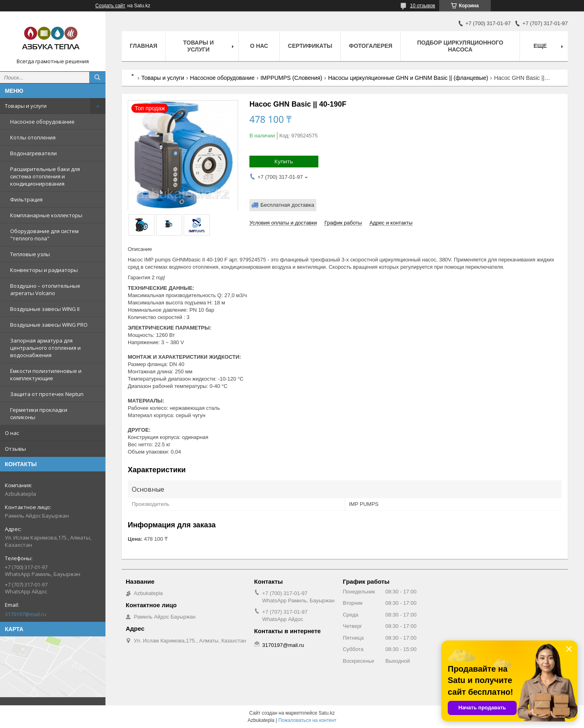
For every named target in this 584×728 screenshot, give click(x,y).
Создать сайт (110, 6)
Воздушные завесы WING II (45, 309)
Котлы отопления (33, 137)
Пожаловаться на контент (307, 720)
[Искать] (97, 77)
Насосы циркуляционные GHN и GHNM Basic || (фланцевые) (408, 78)
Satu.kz (326, 713)
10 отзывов (423, 6)
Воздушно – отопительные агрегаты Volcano (45, 289)
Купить (284, 161)
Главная (144, 46)
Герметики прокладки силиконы (39, 413)
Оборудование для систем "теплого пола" (44, 235)
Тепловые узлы (30, 254)
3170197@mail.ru (26, 614)
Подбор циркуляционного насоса (460, 46)
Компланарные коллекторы (46, 215)
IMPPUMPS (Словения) (291, 78)
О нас (12, 433)
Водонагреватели (33, 153)
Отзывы (15, 449)
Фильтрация (26, 199)
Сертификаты (310, 46)
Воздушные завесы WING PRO (49, 325)
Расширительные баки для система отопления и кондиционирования (45, 176)
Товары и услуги (26, 106)
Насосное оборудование (42, 122)
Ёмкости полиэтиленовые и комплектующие (46, 375)
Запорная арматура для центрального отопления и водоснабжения (45, 348)
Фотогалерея (370, 46)
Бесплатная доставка (287, 205)
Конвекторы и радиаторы (44, 270)
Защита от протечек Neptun (47, 394)
